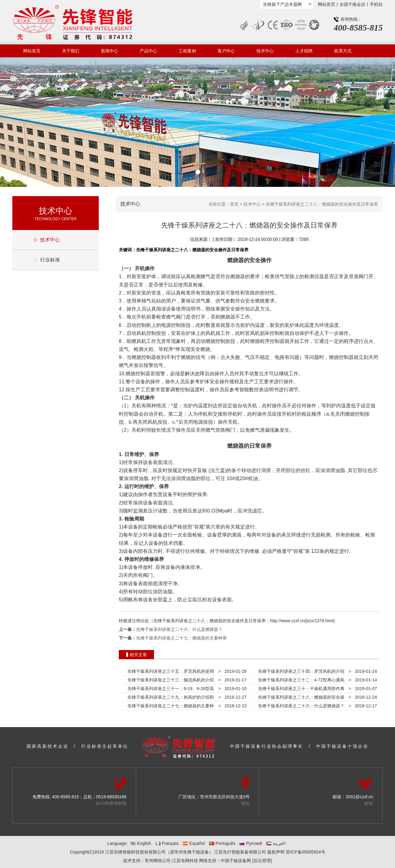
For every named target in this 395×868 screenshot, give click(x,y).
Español (194, 843)
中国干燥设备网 (236, 861)
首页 (234, 204)
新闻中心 (110, 51)
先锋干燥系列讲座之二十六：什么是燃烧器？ (179, 629)
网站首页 (326, 4)
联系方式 (343, 51)
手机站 (376, 4)
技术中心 (265, 51)
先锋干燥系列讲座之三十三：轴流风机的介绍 (169, 680)
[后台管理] (262, 861)
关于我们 (71, 51)
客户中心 (226, 51)
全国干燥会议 (352, 4)
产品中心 (148, 51)
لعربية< (276, 843)
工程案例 (187, 51)
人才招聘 (304, 51)
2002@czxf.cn (359, 797)
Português (222, 843)
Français (167, 843)
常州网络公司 (158, 861)
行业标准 (50, 260)
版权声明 (276, 852)
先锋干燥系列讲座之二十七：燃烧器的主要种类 (181, 638)
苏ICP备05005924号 (306, 852)
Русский (251, 843)
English (141, 843)
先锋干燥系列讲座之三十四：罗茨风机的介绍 (300, 671)
